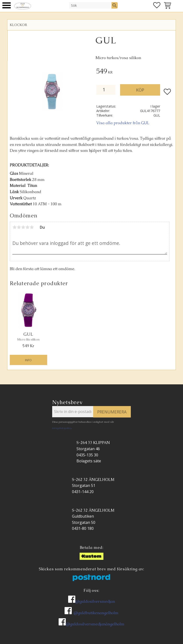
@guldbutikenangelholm (96, 613)
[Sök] (115, 5)
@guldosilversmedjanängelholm (95, 624)
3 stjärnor (23, 227)
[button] (7, 5)
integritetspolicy (62, 428)
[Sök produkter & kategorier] (90, 5)
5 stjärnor (32, 227)
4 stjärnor (27, 227)
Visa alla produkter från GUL (123, 123)
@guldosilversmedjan (95, 601)
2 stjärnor (19, 227)
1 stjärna (15, 227)
